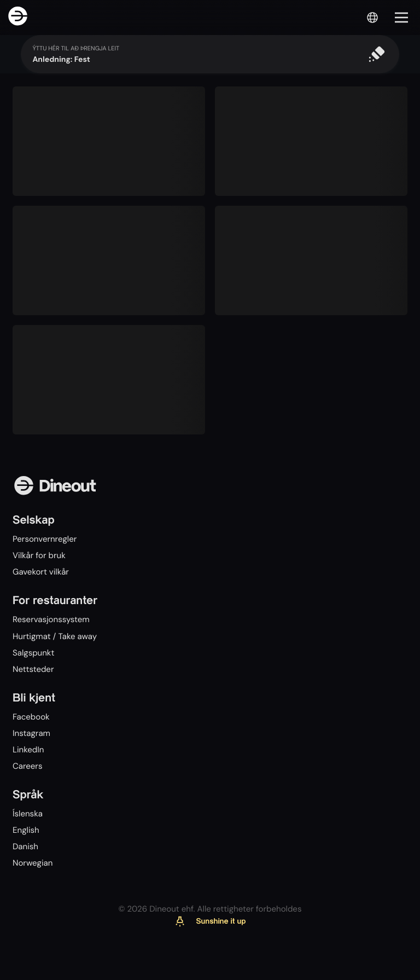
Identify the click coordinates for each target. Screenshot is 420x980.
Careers (27, 766)
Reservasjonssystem (51, 619)
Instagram (31, 733)
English (26, 830)
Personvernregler (45, 539)
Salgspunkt (33, 653)
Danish (25, 846)
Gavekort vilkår (41, 572)
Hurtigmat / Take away (55, 636)
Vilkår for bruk (39, 555)
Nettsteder (33, 669)
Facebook (31, 717)
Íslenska (28, 814)
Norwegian (33, 863)
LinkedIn (28, 750)
